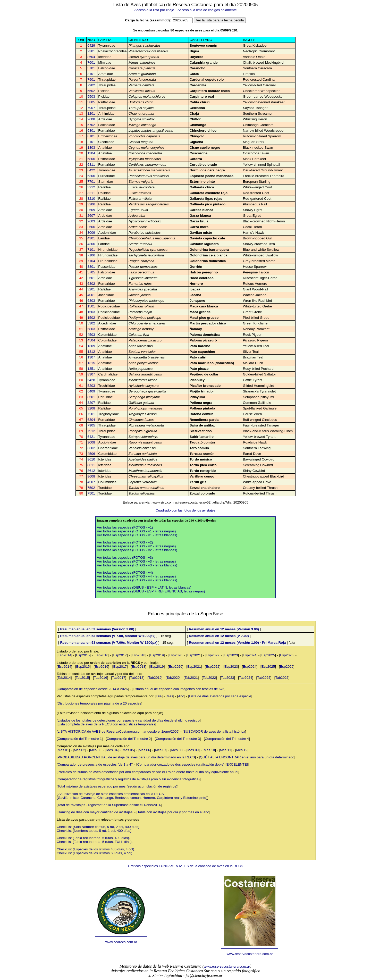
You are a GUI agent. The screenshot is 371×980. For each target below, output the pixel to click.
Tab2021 (191, 678)
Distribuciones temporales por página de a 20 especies (100, 703)
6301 (91, 131)
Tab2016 (101, 678)
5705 (91, 272)
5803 (91, 329)
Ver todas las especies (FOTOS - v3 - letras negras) (136, 561)
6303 (91, 301)
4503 (91, 335)
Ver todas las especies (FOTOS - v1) (125, 527)
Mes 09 (193, 750)
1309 (91, 346)
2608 (91, 119)
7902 (91, 85)
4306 (91, 244)
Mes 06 (145, 750)
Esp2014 (65, 655)
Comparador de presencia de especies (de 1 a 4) (95, 764)
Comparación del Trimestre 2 (129, 739)
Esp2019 (157, 655)
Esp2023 (231, 655)
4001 (91, 295)
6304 (91, 420)
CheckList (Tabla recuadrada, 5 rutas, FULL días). (95, 842)
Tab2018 (137, 678)
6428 (91, 380)
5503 (91, 97)
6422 (91, 170)
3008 (91, 442)
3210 (91, 199)
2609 (91, 210)
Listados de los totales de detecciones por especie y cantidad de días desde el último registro (129, 720)
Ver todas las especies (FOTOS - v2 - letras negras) (136, 546)
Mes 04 (112, 750)
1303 (91, 148)
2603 (91, 221)
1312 (91, 352)
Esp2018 (138, 655)
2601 (91, 278)
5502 (91, 91)
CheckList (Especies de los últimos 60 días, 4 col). (95, 853)
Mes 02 (80, 750)
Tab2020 (173, 678)
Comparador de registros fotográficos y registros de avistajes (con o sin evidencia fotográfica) (129, 779)
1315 (91, 363)
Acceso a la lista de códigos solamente (207, 10)
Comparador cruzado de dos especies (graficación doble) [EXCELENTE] (193, 764)
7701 (91, 182)
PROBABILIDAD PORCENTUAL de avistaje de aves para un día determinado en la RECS (126, 757)
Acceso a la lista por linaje (154, 10)
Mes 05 (128, 750)
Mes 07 (161, 750)
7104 (91, 261)
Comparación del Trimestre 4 (227, 739)
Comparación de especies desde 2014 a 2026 (93, 689)
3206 (91, 204)
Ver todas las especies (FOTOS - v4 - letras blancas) (137, 580)
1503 (91, 312)
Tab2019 (155, 678)
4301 (91, 238)
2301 (91, 51)
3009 (91, 233)
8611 (91, 465)
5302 (91, 323)
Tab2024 (246, 678)
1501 (91, 306)
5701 (91, 68)
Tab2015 (82, 678)
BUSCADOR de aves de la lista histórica (214, 731)
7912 (91, 431)
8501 (91, 397)
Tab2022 (209, 678)
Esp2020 (176, 655)
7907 (91, 108)
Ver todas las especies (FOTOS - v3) (125, 558)
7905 (91, 425)
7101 (91, 250)
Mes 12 (242, 750)
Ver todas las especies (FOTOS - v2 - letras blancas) (137, 550)
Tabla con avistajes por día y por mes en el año (173, 812)
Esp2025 (268, 655)
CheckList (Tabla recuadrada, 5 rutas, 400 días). (93, 838)
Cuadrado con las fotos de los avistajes (185, 510)
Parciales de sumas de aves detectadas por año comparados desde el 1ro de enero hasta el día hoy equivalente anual (148, 772)
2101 (91, 142)
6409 (91, 391)
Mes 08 (177, 750)
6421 (91, 437)
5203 (91, 386)
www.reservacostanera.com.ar (250, 954)
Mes (170, 696)
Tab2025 (264, 678)
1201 (91, 114)
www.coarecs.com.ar (121, 942)
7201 (91, 414)
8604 (91, 57)
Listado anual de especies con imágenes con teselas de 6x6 (179, 689)
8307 (91, 374)
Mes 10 (209, 750)
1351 (91, 369)
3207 (91, 403)
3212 (91, 187)
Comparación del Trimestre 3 (178, 739)
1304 (91, 153)
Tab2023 (227, 678)
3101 (91, 74)
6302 (91, 284)
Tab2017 (119, 678)
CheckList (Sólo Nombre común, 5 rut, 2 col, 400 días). (98, 827)
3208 (91, 408)
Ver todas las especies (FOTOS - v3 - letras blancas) (137, 565)
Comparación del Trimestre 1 (80, 739)
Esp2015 (83, 655)
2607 (91, 216)
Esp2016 (101, 655)
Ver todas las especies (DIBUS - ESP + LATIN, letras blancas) (144, 587)
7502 (91, 488)
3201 (91, 289)
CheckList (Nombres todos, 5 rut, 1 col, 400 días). (94, 831)
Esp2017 (120, 655)
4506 (91, 454)
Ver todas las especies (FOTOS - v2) (125, 542)
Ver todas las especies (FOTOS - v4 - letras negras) (136, 576)
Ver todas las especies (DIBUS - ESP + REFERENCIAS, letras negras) (151, 591)
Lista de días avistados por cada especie (220, 696)
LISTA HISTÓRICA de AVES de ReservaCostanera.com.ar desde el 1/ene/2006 (118, 731)
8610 (91, 459)
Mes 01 (63, 750)
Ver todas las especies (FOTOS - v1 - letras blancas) (137, 535)
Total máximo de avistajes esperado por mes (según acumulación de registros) (118, 786)
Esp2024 (250, 655)
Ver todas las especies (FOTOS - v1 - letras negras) (136, 531)
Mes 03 (96, 750)
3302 (91, 448)
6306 (91, 176)
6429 (91, 45)
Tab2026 (282, 678)
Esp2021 (194, 655)
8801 (91, 267)
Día (159, 696)
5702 (91, 125)
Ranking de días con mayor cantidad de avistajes (95, 812)
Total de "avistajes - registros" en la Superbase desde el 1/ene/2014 (109, 805)
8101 (91, 136)
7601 (91, 62)
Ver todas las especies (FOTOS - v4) (125, 572)
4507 (91, 482)
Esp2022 (213, 655)
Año (181, 696)
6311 (91, 165)
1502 (91, 318)
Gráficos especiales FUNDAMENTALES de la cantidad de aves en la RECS (185, 866)
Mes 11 (226, 750)
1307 (91, 357)
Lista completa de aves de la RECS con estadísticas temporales (107, 724)
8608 (91, 476)
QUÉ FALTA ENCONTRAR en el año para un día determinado (247, 757)
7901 (91, 79)
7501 (91, 493)
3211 (91, 193)
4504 (91, 340)
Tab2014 (64, 678)
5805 (91, 102)
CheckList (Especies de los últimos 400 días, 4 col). (96, 849)
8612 (91, 471)
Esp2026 (287, 655)
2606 (91, 227)
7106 (91, 255)
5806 (91, 159)
